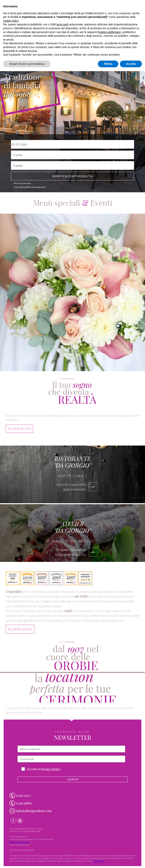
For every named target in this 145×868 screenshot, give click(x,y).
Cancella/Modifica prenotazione (30, 187)
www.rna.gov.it (99, 861)
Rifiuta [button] (108, 64)
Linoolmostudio (23, 845)
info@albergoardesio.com (34, 811)
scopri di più (19, 431)
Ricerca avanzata (22, 183)
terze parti (63, 24)
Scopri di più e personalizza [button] (27, 64)
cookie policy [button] (11, 21)
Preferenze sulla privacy (19, 842)
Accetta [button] (131, 64)
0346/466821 (24, 803)
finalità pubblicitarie (109, 32)
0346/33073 (23, 796)
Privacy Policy (51, 769)
